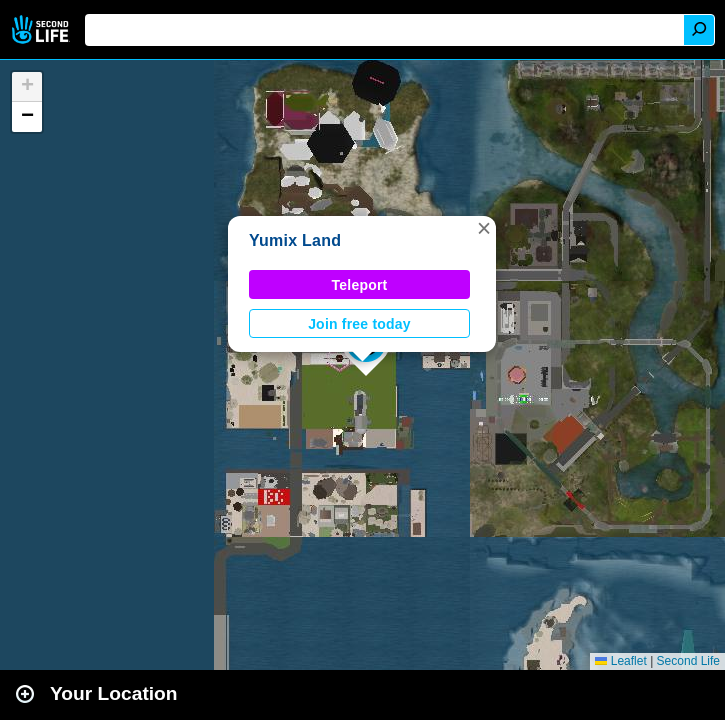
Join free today (359, 324)
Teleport (360, 285)
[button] (484, 228)
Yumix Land (295, 240)
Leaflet (620, 661)
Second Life (42, 29)
